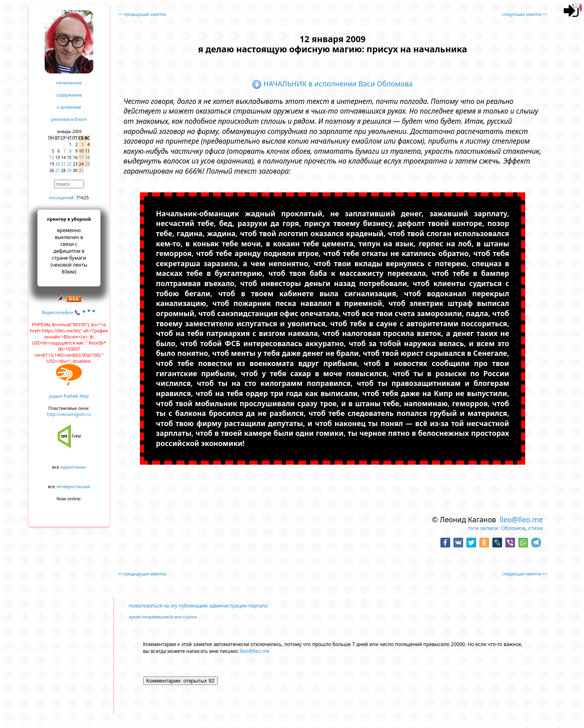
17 (81, 157)
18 (87, 157)
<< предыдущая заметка (142, 14)
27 (57, 170)
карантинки (73, 467)
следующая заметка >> (525, 14)
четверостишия (73, 486)
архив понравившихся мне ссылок (163, 617)
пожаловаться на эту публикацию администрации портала (198, 606)
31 (81, 170)
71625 (83, 197)
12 (52, 157)
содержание (69, 95)
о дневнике (69, 107)
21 (63, 164)
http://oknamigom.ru (69, 414)
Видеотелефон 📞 (69, 312)
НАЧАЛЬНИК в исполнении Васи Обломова (332, 84)
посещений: (62, 197)
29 (69, 170)
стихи (535, 528)
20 (57, 164)
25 (87, 164)
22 (69, 164)
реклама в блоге (69, 119)
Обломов (513, 528)
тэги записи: (484, 528)
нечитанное (69, 83)
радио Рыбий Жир (69, 396)
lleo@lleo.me (521, 519)
